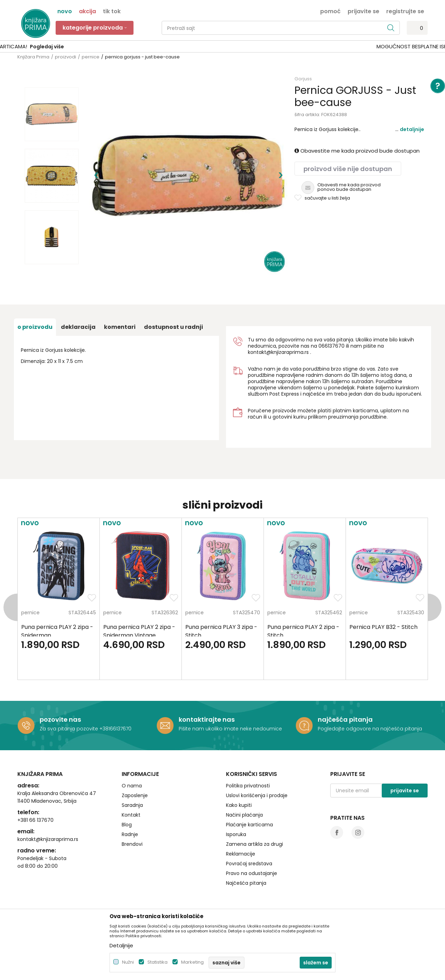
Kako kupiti (239, 805)
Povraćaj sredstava (249, 864)
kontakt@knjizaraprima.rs (278, 352)
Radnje (130, 834)
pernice (91, 57)
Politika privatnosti (248, 786)
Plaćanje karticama (249, 825)
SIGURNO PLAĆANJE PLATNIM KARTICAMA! (204, 46)
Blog (127, 825)
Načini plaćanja (244, 815)
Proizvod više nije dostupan (348, 169)
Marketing (192, 962)
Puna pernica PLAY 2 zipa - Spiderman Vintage (139, 631)
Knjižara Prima (33, 57)
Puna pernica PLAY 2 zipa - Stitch (303, 631)
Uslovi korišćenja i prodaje (257, 795)
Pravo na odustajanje (252, 873)
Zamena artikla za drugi (254, 844)
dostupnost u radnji (173, 327)
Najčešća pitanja (246, 883)
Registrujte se (405, 11)
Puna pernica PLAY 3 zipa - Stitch (221, 631)
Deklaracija (78, 327)
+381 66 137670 (35, 820)
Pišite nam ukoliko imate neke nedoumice (230, 729)
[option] (222, 47)
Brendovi (132, 844)
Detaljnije (412, 129)
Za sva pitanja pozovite (70, 729)
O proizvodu (35, 327)
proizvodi (66, 57)
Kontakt (131, 815)
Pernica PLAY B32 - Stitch (383, 627)
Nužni (128, 962)
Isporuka (236, 834)
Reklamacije (241, 854)
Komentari (120, 327)
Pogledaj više (275, 47)
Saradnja (132, 805)
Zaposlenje (135, 795)
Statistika (157, 962)
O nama (132, 786)
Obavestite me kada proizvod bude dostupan (357, 151)
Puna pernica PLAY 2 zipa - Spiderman (57, 631)
